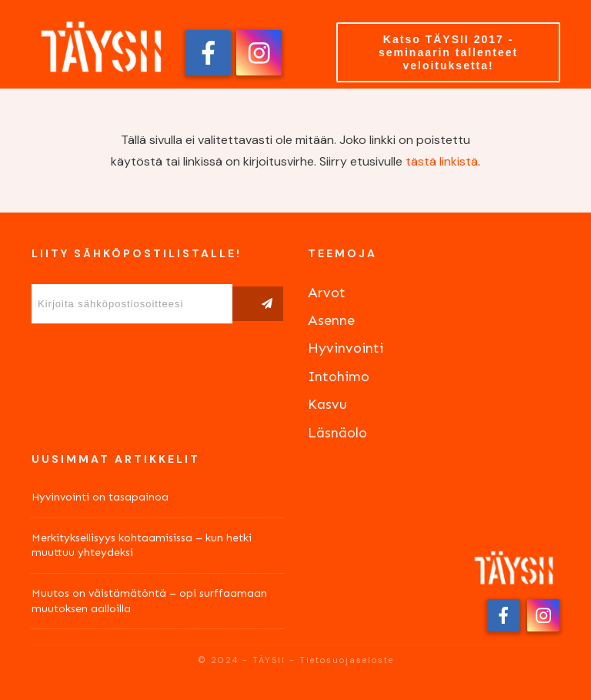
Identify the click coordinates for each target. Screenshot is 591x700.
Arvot (327, 293)
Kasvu (327, 404)
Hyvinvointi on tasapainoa (100, 497)
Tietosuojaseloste (347, 660)
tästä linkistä (442, 161)
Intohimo (339, 377)
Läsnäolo (337, 433)
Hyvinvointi (346, 348)
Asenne (331, 320)
